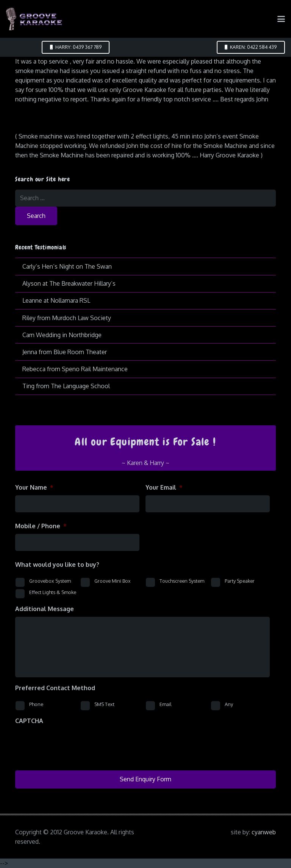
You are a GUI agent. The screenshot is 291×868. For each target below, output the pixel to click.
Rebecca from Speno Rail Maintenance (75, 369)
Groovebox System (50, 581)
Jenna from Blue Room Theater (65, 352)
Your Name (34, 487)
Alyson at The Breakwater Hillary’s (69, 283)
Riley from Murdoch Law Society (67, 318)
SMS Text (104, 704)
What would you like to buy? (57, 565)
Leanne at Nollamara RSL (56, 300)
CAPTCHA (29, 721)
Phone (36, 704)
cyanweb (264, 832)
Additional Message (45, 609)
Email (166, 704)
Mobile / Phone (41, 526)
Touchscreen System (182, 581)
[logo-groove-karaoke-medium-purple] (34, 19)
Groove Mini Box (113, 581)
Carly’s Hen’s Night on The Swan (67, 266)
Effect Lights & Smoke (53, 592)
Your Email (164, 487)
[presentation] (73, 744)
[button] (281, 19)
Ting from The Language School (66, 386)
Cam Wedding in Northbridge (62, 335)
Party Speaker (240, 581)
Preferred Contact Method (55, 688)
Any (229, 704)
